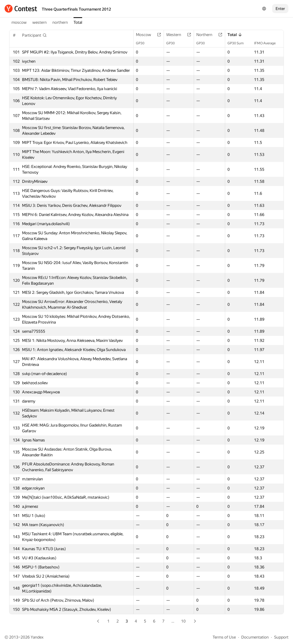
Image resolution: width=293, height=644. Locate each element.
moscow (19, 22)
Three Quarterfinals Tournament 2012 (76, 9)
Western (177, 35)
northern (60, 22)
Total (78, 22)
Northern (207, 35)
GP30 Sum (238, 43)
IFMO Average (268, 43)
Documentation (255, 637)
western (39, 22)
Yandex (37, 637)
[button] (34, 35)
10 (183, 621)
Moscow (146, 35)
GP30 (143, 43)
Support (281, 637)
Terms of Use (224, 637)
